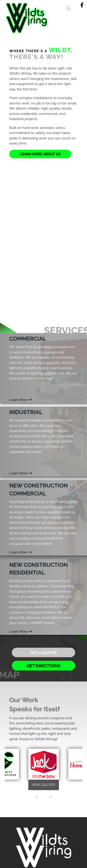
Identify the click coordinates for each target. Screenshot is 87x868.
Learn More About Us (40, 154)
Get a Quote (44, 653)
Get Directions (44, 666)
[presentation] (37, 797)
